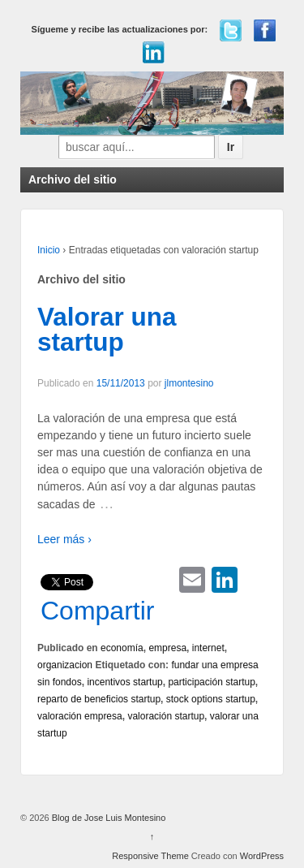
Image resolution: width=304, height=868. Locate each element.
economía (122, 648)
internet (208, 648)
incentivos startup (124, 682)
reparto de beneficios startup (99, 699)
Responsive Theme (150, 856)
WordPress (262, 856)
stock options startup (211, 699)
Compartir (97, 611)
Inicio (49, 250)
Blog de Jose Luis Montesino (108, 818)
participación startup (211, 682)
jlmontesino (189, 383)
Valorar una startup (107, 330)
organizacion (65, 665)
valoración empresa (80, 716)
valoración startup (166, 716)
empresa (167, 648)
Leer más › (64, 539)
